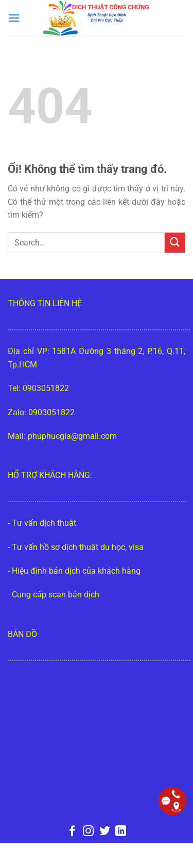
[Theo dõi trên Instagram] (88, 832)
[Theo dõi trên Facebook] (72, 832)
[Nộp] (175, 243)
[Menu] (14, 18)
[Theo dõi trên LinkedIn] (121, 832)
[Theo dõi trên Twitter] (105, 832)
